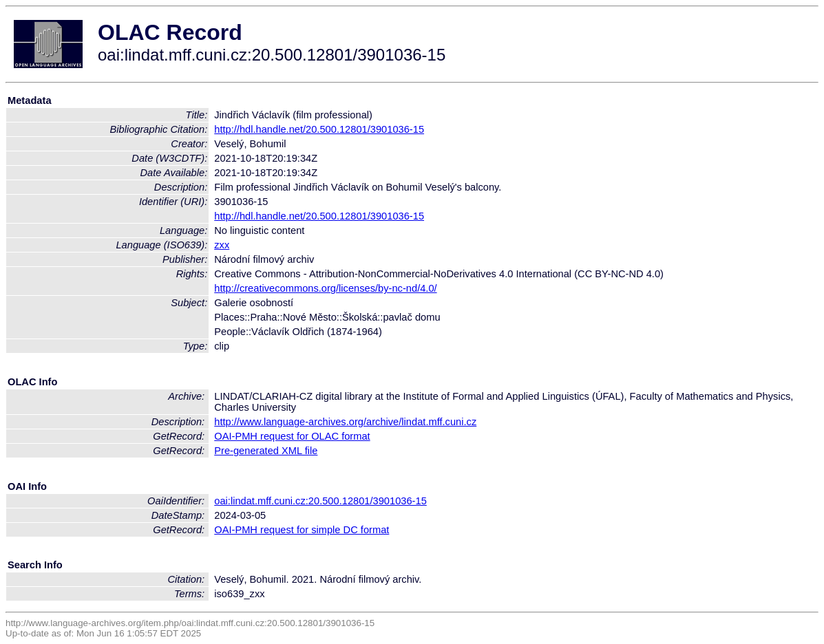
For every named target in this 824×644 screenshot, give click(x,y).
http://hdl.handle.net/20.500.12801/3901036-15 (319, 129)
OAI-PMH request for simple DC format (302, 530)
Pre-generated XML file (266, 451)
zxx (222, 245)
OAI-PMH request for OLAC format (292, 436)
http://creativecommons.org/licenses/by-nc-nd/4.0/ (325, 288)
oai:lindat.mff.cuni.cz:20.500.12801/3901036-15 (320, 501)
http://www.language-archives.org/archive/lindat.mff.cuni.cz (345, 422)
